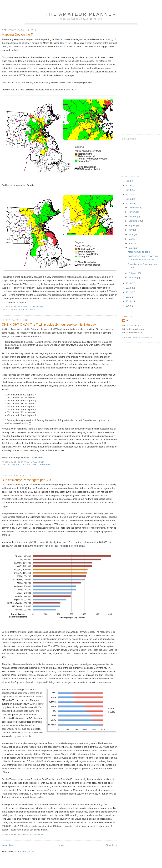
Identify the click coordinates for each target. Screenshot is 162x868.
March (132, 248)
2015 (129, 203)
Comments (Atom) (25, 851)
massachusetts (20, 309)
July (131, 230)
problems (6, 808)
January (133, 278)
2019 (129, 185)
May (131, 239)
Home (60, 845)
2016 (129, 199)
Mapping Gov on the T (17, 35)
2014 (129, 283)
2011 (129, 297)
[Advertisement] (133, 78)
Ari (128, 320)
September (134, 221)
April (131, 243)
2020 (129, 181)
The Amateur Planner (81, 14)
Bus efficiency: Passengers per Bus (26, 480)
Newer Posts (8, 845)
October (133, 216)
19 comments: (38, 834)
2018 (129, 190)
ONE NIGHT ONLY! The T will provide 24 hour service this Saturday (49, 325)
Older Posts (111, 845)
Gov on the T (66, 43)
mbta (32, 309)
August (132, 225)
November (134, 212)
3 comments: (37, 307)
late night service (21, 465)
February (133, 273)
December (134, 207)
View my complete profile (137, 338)
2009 (129, 306)
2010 (129, 301)
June (131, 234)
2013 (129, 288)
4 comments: (39, 462)
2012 (129, 292)
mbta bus (45, 465)
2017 (129, 194)
